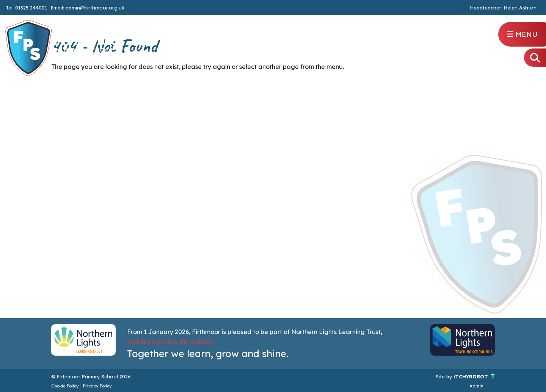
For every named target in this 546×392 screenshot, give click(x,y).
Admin (476, 386)
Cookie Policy (65, 386)
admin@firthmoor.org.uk (95, 8)
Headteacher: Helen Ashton (503, 8)
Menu (522, 34)
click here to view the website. (171, 342)
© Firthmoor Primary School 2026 (91, 376)
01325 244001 (31, 8)
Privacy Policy (97, 386)
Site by (445, 376)
